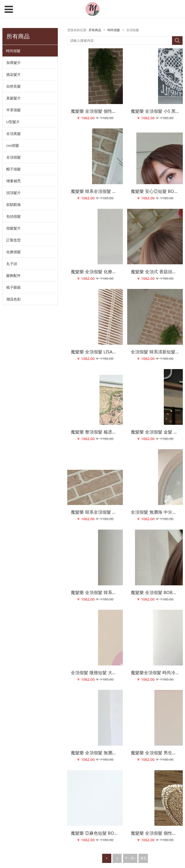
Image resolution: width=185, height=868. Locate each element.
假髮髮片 (13, 228)
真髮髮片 (13, 98)
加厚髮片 (13, 63)
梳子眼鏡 (13, 287)
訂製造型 (13, 240)
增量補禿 (13, 181)
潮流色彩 (13, 299)
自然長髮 (13, 86)
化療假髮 (13, 252)
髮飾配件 (13, 275)
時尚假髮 (13, 51)
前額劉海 (13, 204)
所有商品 (95, 30)
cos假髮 (13, 145)
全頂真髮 (13, 133)
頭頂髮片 (13, 193)
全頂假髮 (13, 157)
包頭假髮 (13, 216)
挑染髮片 (13, 74)
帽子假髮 (13, 169)
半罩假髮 (13, 110)
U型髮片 (13, 122)
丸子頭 (12, 264)
